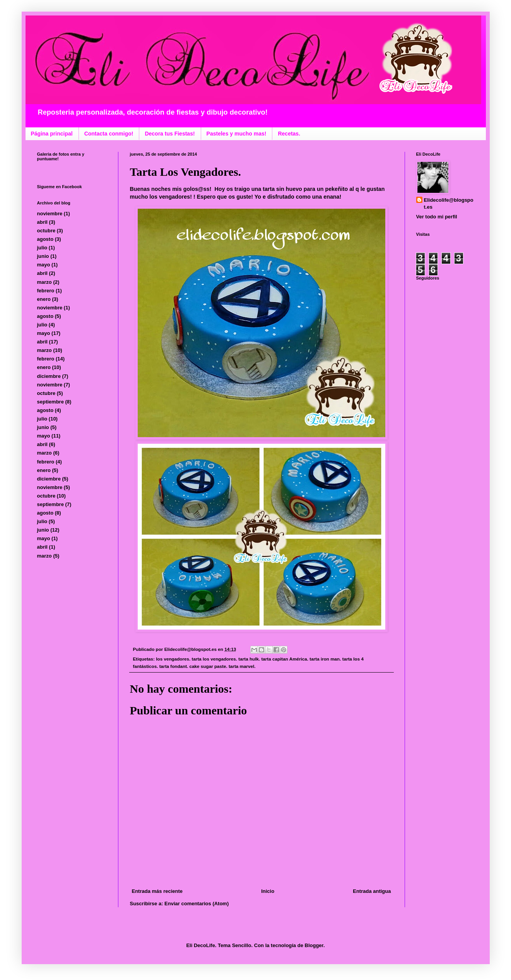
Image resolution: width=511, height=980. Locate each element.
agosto (45, 239)
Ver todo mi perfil (437, 217)
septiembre (50, 402)
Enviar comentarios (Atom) (197, 904)
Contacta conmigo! (109, 134)
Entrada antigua (372, 891)
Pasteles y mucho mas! (237, 134)
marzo (44, 282)
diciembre (49, 376)
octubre (46, 231)
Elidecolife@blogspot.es (449, 203)
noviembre (50, 214)
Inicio (268, 891)
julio (42, 248)
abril (42, 222)
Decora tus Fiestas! (170, 134)
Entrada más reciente (157, 891)
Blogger (314, 945)
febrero (46, 291)
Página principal (52, 134)
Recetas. (289, 134)
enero (44, 299)
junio (43, 256)
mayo (44, 265)
